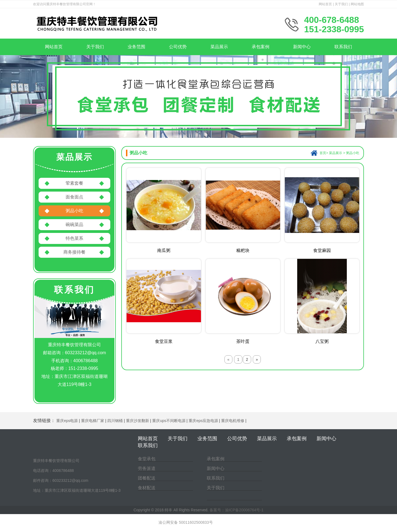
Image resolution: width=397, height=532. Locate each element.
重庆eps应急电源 (203, 421)
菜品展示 (219, 47)
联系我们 (343, 47)
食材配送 (147, 488)
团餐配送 (147, 478)
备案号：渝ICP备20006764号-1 (237, 510)
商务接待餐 (74, 252)
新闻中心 (302, 47)
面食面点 (74, 197)
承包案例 (261, 47)
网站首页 (325, 4)
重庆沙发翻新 (138, 421)
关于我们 (341, 4)
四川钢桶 (115, 421)
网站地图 (357, 4)
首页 (323, 153)
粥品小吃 (74, 211)
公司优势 (178, 47)
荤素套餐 (74, 183)
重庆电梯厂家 (93, 421)
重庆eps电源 (67, 421)
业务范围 (136, 47)
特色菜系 (74, 238)
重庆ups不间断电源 (169, 421)
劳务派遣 (147, 468)
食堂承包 (147, 459)
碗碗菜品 (74, 225)
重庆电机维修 (233, 421)
